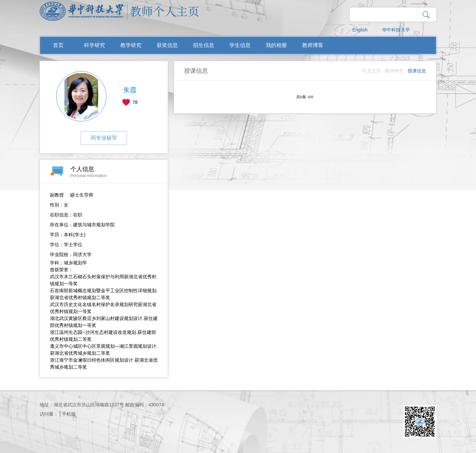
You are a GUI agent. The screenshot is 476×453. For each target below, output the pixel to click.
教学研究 (131, 45)
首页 (58, 45)
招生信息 (204, 45)
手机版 (69, 414)
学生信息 (240, 45)
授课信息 (417, 71)
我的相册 (276, 45)
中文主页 (372, 71)
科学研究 (95, 45)
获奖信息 (167, 45)
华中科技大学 (396, 30)
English (360, 30)
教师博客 (313, 45)
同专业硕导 (104, 138)
